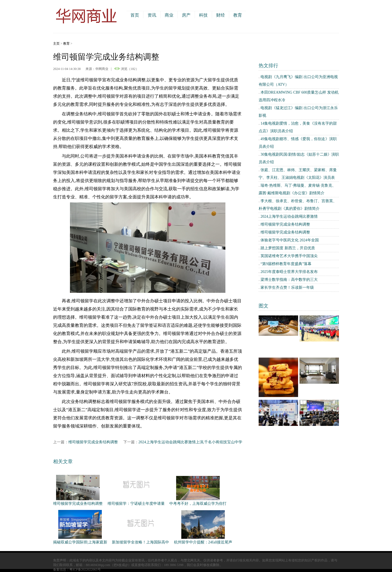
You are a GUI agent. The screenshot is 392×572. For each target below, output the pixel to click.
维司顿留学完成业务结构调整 (93, 442)
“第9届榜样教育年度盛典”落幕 (286, 264)
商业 (169, 15)
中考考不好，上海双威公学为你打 (198, 504)
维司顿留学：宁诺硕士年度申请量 (136, 504)
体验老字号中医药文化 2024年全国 (290, 240)
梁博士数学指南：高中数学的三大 (289, 280)
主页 (56, 44)
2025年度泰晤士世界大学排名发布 (289, 272)
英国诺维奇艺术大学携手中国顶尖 (289, 256)
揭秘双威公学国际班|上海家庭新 (80, 542)
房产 (186, 15)
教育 (238, 15)
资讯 (152, 15)
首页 (135, 15)
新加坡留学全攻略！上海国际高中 (140, 542)
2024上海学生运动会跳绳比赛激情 (289, 216)
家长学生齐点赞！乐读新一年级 (287, 287)
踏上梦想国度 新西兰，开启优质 (288, 248)
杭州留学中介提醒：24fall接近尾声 (203, 542)
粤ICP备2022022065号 (85, 570)
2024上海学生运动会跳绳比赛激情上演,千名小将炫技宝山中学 (191, 442)
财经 (220, 15)
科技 (203, 15)
